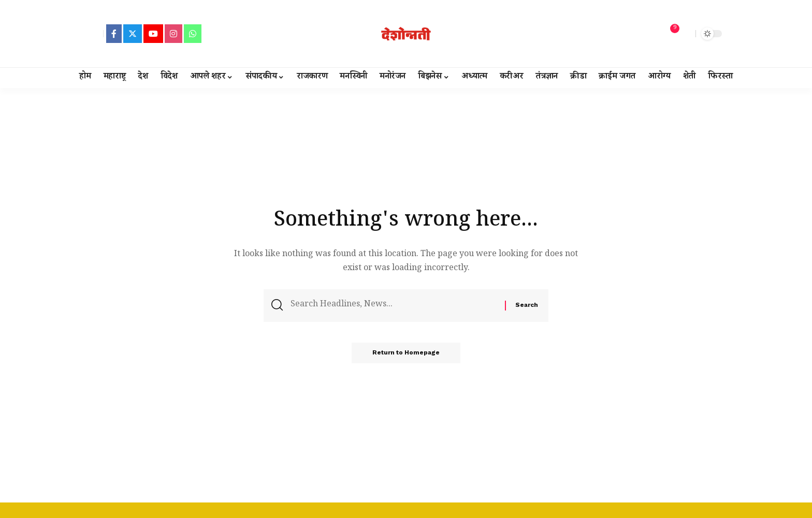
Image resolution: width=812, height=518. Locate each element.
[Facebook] (114, 34)
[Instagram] (173, 34)
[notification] (670, 34)
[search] (685, 34)
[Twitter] (133, 34)
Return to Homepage (406, 353)
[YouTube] (153, 34)
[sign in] (94, 34)
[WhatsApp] (193, 34)
